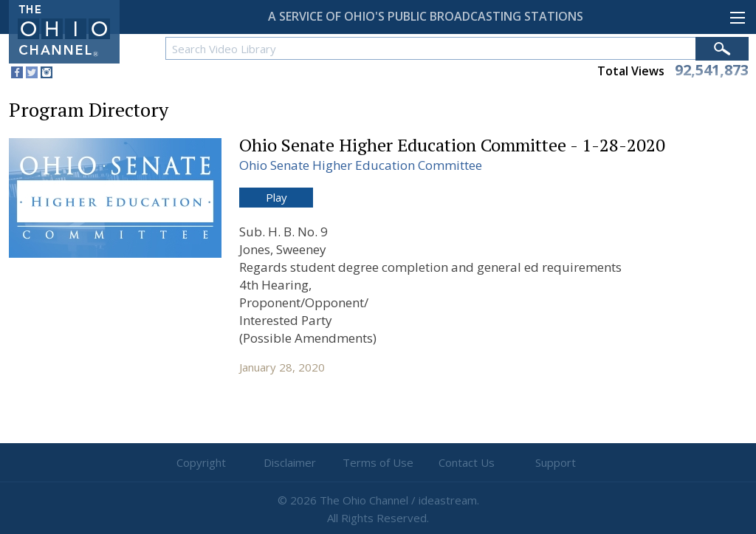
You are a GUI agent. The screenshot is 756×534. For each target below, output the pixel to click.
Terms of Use (378, 462)
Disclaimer (290, 462)
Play (276, 197)
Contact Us (467, 462)
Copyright (201, 462)
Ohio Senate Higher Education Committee (361, 165)
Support (556, 462)
